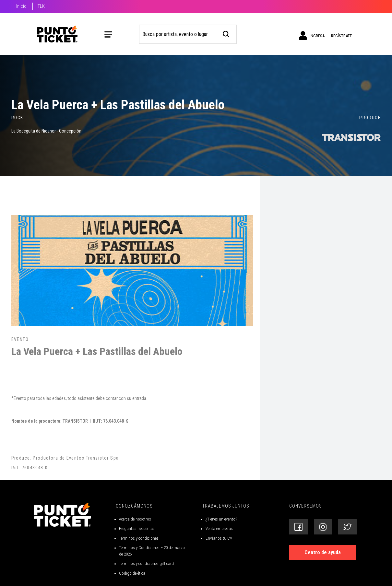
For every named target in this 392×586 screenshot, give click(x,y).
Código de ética (132, 573)
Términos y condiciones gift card (146, 563)
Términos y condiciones (139, 538)
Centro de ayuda (323, 552)
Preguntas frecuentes (137, 528)
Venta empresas (219, 528)
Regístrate (341, 36)
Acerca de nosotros (135, 519)
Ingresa (312, 36)
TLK (41, 6)
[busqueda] (226, 33)
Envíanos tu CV (219, 538)
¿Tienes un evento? (221, 519)
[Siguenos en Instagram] (323, 527)
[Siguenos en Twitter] (347, 527)
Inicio (21, 6)
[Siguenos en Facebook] (298, 527)
